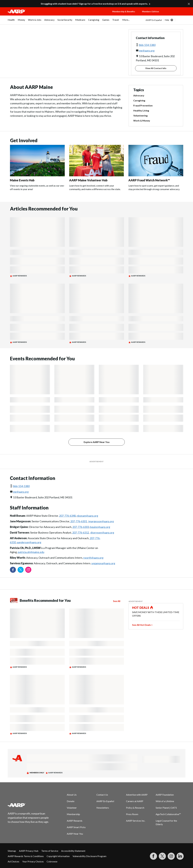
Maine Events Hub (22, 180)
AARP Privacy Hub (29, 851)
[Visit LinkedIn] (180, 856)
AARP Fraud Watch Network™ (149, 180)
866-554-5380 (147, 45)
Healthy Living (141, 110)
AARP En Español (154, 20)
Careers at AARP (135, 801)
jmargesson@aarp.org (101, 521)
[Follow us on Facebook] (13, 570)
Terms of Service (50, 851)
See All (117, 601)
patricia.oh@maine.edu (31, 552)
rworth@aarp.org (93, 558)
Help (167, 20)
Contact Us (102, 795)
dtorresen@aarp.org (102, 533)
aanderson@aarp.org (29, 542)
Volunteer (72, 808)
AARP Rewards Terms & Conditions (26, 856)
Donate (71, 801)
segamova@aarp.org (103, 563)
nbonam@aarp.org (87, 516)
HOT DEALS (141, 608)
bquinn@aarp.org (100, 527)
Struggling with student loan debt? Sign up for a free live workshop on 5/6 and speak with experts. (94, 4)
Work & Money (142, 121)
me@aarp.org (147, 51)
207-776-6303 (81, 527)
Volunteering (140, 116)
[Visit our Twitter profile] (21, 570)
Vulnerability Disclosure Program (89, 856)
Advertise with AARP (137, 795)
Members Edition (150, 11)
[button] (175, 14)
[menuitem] (11, 21)
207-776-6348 (67, 516)
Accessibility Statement (73, 851)
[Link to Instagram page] (28, 570)
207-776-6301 (79, 521)
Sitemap (12, 851)
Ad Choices (13, 861)
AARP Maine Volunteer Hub (88, 180)
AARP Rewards (75, 821)
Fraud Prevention (143, 105)
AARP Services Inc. (136, 821)
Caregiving (139, 100)
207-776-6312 (81, 533)
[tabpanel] (166, 20)
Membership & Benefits (124, 11)
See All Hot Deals (141, 625)
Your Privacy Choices (33, 861)
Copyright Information (58, 856)
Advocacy (139, 95)
